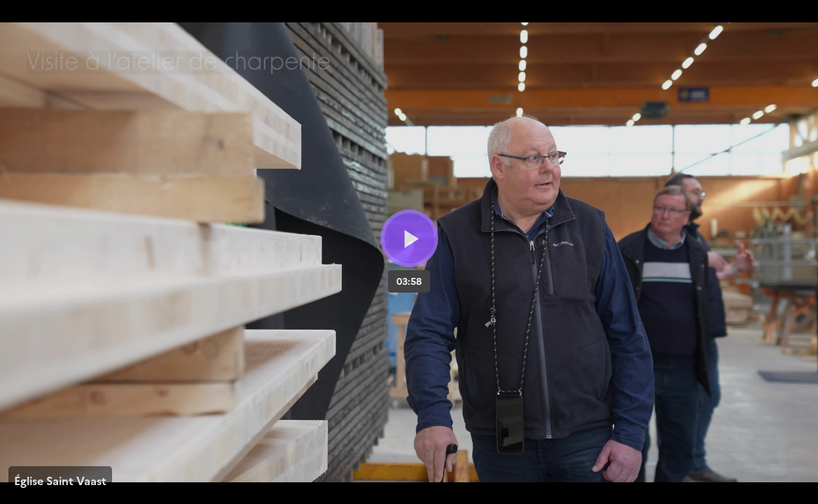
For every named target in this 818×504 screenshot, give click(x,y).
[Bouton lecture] (409, 238)
